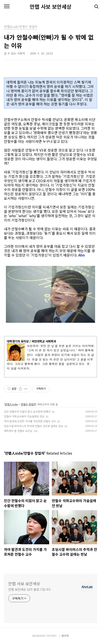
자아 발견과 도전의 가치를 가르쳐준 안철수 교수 (30, 421)
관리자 (65, 636)
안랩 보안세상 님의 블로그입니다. (30, 589)
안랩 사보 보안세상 (50, 7)
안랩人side (11, 404)
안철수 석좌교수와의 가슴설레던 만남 (24, 416)
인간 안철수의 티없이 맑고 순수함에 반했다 (27, 411)
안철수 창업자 (28, 404)
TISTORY (51, 636)
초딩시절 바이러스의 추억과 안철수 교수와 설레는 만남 (34, 426)
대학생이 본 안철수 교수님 (18, 431)
